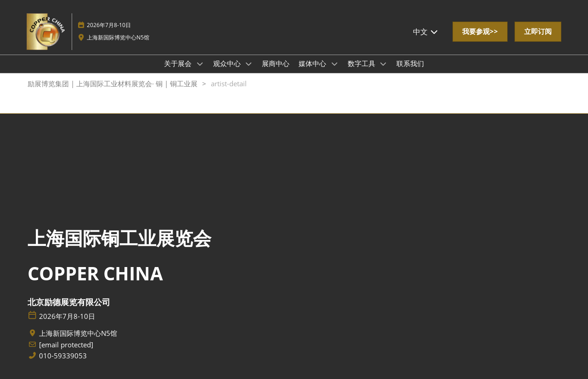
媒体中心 (313, 63)
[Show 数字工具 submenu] (384, 64)
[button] (480, 32)
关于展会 (179, 63)
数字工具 (362, 63)
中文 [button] (426, 32)
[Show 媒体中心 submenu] (334, 64)
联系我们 (410, 63)
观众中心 (228, 63)
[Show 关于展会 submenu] (200, 64)
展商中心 (276, 63)
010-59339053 (63, 356)
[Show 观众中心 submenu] (249, 64)
